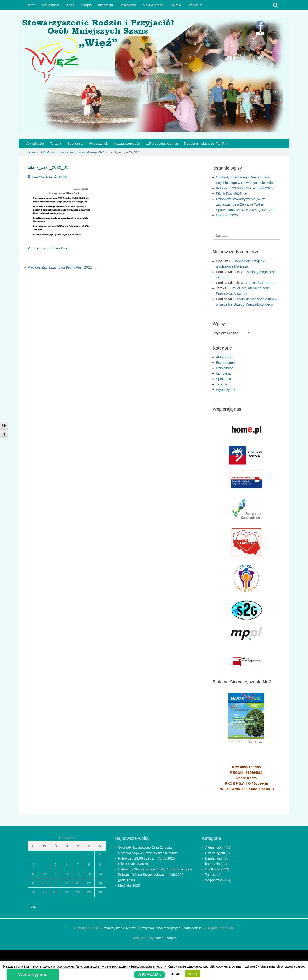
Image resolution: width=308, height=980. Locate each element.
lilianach (63, 177)
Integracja (106, 5)
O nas (70, 5)
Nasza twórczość (127, 143)
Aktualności (50, 5)
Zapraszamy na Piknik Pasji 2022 (84, 152)
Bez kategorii (226, 363)
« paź (32, 906)
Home (31, 5)
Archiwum (195, 5)
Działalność (128, 5)
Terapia (86, 5)
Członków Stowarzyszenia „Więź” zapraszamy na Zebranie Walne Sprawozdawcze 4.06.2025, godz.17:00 (246, 204)
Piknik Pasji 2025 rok (232, 193)
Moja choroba (153, 5)
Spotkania (75, 143)
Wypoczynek (98, 143)
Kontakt (175, 5)
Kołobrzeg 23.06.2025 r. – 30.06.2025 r (245, 188)
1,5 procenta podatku (162, 143)
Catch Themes (166, 938)
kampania (223, 373)
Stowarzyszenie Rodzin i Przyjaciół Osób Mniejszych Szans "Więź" (152, 928)
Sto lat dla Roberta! (261, 283)
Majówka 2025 (227, 215)
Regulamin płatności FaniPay (206, 143)
